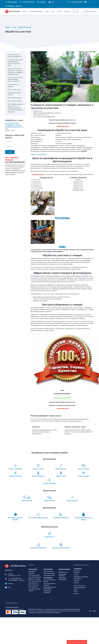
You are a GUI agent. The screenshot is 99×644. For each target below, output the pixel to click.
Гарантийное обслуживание (61, 548)
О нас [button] (53, 11)
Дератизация (48, 569)
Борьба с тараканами (15, 469)
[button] (74, 11)
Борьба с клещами (84, 469)
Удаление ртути (49, 537)
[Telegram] (42, 2)
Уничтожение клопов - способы (15, 94)
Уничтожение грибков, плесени (38, 518)
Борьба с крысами (49, 500)
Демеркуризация (64, 569)
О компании (78, 569)
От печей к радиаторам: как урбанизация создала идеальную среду (15, 63)
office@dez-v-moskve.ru (14, 125)
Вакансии (76, 581)
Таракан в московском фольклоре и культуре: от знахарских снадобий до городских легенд (15, 71)
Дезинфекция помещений (61, 518)
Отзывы (76, 575)
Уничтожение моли (33, 585)
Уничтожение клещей (14, 98)
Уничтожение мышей (49, 573)
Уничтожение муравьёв (35, 577)
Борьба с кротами (27, 500)
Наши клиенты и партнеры (81, 577)
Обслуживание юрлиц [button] (36, 11)
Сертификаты (78, 579)
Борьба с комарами (84, 476)
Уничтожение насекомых (35, 581)
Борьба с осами (61, 476)
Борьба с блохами (61, 469)
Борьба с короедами (49, 483)
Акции (75, 590)
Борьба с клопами (38, 469)
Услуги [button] (25, 11)
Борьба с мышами (72, 500)
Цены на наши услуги (79, 586)
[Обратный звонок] (90, 11)
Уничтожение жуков (14, 90)
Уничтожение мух (33, 587)
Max (9, 587)
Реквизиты (77, 573)
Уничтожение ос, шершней (13, 85)
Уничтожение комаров (15, 101)
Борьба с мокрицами (38, 476)
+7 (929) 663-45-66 (13, 123)
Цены (47, 11)
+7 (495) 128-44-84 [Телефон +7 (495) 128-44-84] (16, 579)
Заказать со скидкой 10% (38, 154)
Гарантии (76, 583)
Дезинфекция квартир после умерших (84, 519)
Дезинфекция (48, 578)
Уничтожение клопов (34, 575)
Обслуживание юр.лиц (80, 588)
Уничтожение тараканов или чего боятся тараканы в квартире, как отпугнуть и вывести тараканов (15, 108)
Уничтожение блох (33, 583)
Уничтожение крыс (49, 571)
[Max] (51, 2)
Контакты (67, 11)
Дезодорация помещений (38, 548)
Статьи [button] (59, 11)
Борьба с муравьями (16, 476)
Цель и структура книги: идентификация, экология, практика (15, 79)
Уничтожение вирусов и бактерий (15, 519)
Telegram (11, 584)
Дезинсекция (33, 569)
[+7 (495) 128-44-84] (27, 2)
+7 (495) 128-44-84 (62, 126)
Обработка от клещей (34, 579)
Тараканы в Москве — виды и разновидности (15, 56)
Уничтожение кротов (49, 575)
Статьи (76, 592)
